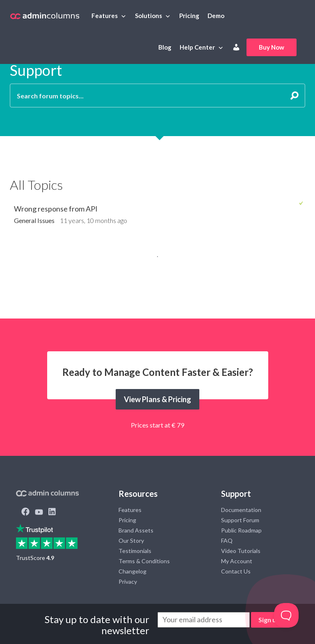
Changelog (132, 571)
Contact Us (236, 571)
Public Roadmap (241, 530)
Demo (216, 16)
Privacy (128, 581)
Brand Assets (136, 530)
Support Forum (240, 520)
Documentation (241, 510)
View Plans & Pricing (157, 399)
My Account (237, 561)
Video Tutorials (241, 551)
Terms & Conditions (144, 561)
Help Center (197, 47)
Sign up (269, 620)
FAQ (227, 540)
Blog (165, 47)
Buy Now (272, 47)
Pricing (189, 16)
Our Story (131, 540)
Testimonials (135, 551)
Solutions (148, 16)
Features (105, 16)
